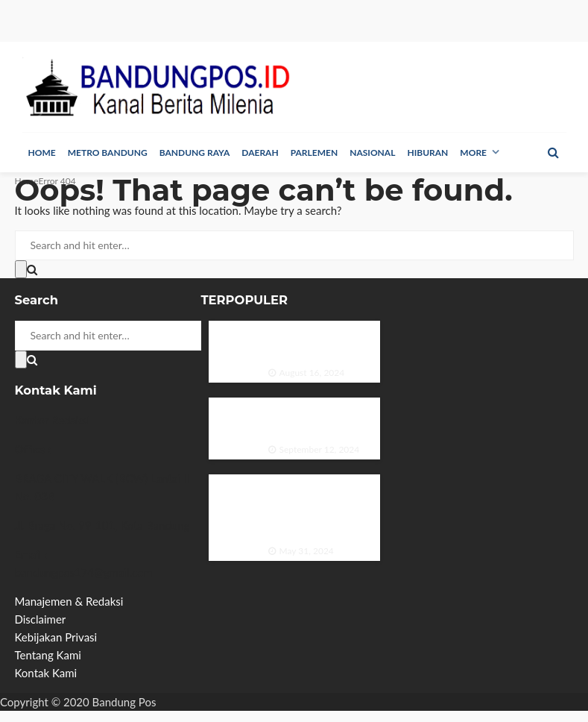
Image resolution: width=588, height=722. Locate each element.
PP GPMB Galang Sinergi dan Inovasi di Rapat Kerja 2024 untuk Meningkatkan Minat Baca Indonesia (317, 509)
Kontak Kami (46, 673)
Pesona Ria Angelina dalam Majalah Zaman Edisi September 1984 (315, 420)
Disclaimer (41, 619)
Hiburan (427, 153)
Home (42, 153)
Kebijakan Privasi (56, 637)
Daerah (260, 153)
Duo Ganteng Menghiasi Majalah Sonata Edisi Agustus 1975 (320, 343)
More (473, 153)
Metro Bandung (108, 153)
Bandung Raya (195, 153)
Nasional (372, 153)
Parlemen (314, 153)
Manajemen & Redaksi (69, 601)
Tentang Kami (48, 655)
